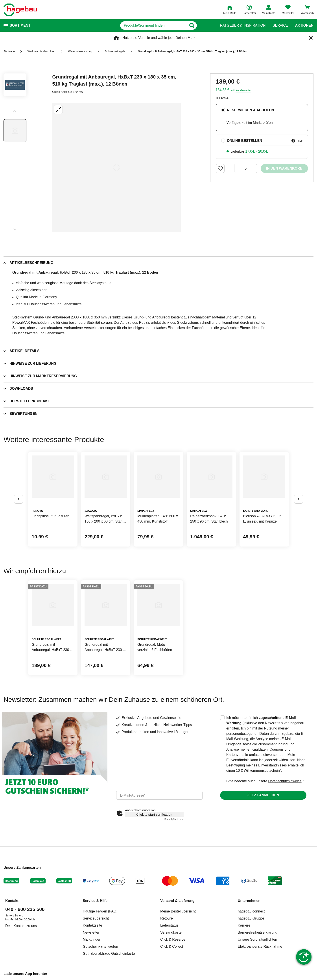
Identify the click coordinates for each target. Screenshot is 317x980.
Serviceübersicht (96, 918)
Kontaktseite (92, 925)
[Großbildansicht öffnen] (116, 168)
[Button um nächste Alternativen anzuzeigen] (299, 499)
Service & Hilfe (95, 901)
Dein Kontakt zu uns (21, 926)
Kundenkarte (243, 90)
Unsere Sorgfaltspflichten (257, 939)
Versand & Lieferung (177, 901)
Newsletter (91, 932)
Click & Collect (172, 946)
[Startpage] (20, 10)
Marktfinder (92, 939)
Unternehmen (249, 901)
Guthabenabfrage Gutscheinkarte (109, 953)
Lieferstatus (169, 925)
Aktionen (304, 26)
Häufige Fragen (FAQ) (100, 911)
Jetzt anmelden (263, 795)
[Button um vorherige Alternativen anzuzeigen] (18, 499)
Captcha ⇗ (174, 819)
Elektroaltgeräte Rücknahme (260, 946)
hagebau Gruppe (251, 918)
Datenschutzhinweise (285, 781)
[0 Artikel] (246, 168)
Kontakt (12, 901)
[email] (159, 795)
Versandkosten (172, 932)
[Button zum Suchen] (204, 26)
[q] (154, 26)
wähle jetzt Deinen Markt (177, 38)
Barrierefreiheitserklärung (258, 932)
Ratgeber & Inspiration (243, 26)
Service (280, 26)
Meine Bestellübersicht (178, 911)
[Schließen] (311, 38)
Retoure (167, 918)
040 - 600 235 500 (25, 909)
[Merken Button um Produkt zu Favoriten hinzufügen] (220, 168)
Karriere (244, 925)
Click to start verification (154, 815)
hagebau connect (251, 911)
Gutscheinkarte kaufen (100, 946)
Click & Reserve (173, 939)
